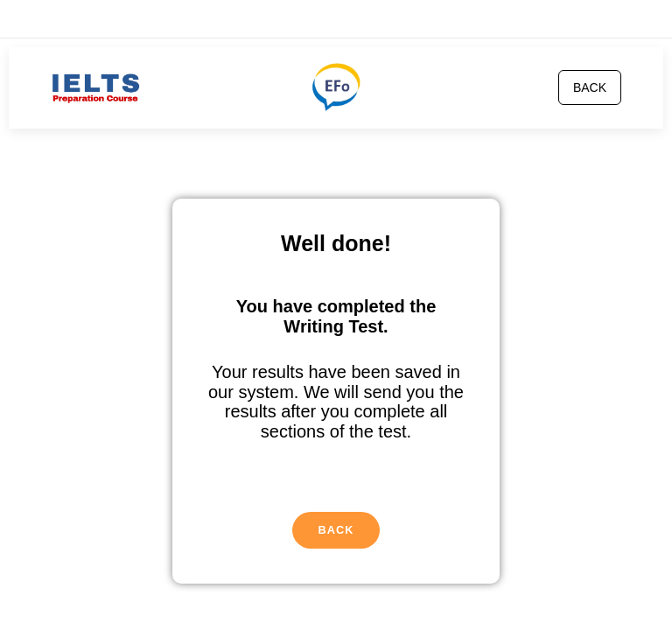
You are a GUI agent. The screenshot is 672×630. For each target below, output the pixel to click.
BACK (590, 87)
